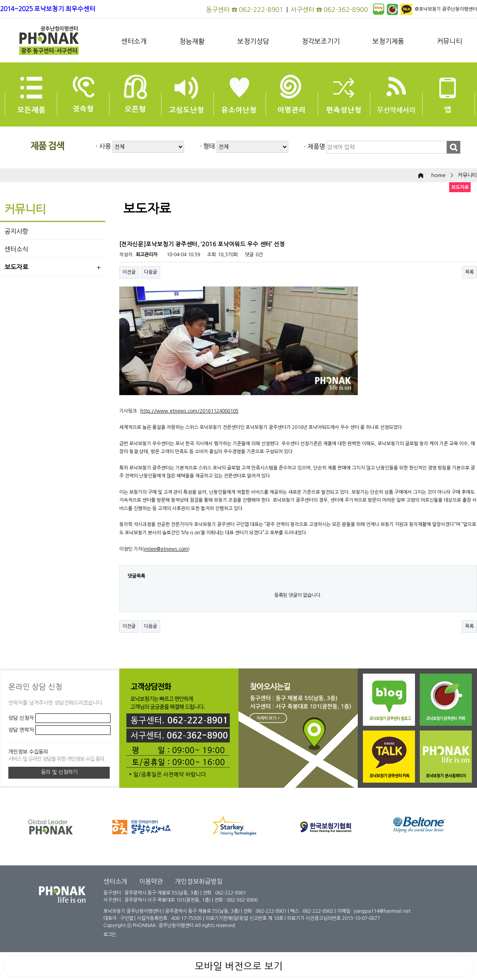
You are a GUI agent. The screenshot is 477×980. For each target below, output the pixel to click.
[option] (246, 827)
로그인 (109, 935)
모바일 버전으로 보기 (239, 966)
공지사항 (16, 231)
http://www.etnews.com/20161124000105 (189, 411)
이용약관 (151, 881)
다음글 (150, 272)
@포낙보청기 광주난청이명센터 (446, 9)
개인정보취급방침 (199, 881)
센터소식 (16, 249)
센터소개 (134, 41)
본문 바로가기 (0, 0)
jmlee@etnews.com (166, 549)
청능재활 (192, 41)
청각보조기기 (321, 41)
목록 (469, 272)
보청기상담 (253, 41)
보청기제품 (388, 41)
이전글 (129, 272)
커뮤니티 (450, 41)
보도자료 (16, 267)
